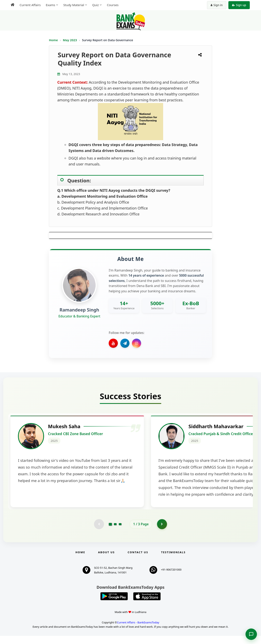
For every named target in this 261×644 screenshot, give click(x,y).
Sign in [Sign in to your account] (217, 5)
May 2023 (70, 40)
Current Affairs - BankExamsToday (138, 631)
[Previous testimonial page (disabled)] (99, 532)
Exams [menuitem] (50, 5)
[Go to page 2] (115, 532)
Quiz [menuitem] (95, 5)
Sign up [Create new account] (239, 5)
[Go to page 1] (110, 532)
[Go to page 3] (120, 532)
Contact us (138, 560)
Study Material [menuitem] (74, 5)
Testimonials (173, 560)
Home (53, 40)
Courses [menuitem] (113, 5)
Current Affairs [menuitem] (30, 5)
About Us (106, 560)
